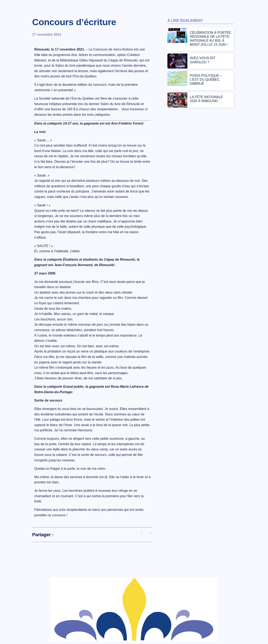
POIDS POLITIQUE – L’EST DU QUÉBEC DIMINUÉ (206, 80)
